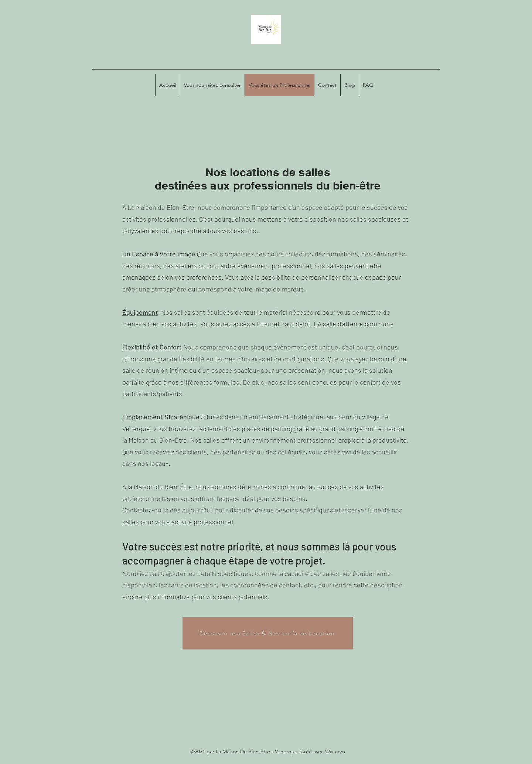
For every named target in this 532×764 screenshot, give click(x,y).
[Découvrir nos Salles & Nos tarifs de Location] (268, 633)
